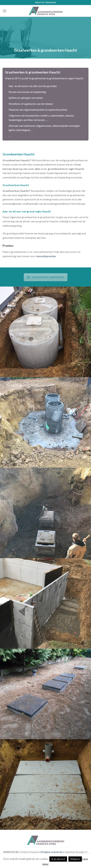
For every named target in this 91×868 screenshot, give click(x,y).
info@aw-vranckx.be (51, 852)
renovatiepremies (46, 256)
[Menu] (5, 11)
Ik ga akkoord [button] (58, 859)
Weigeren (75, 859)
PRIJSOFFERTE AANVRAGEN (46, 277)
